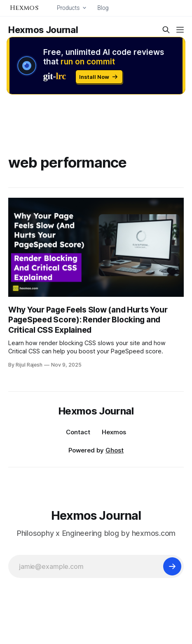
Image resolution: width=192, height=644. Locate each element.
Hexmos (114, 432)
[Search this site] (166, 30)
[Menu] (180, 30)
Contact (78, 432)
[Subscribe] (172, 566)
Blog (103, 8)
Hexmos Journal (43, 30)
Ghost (115, 450)
